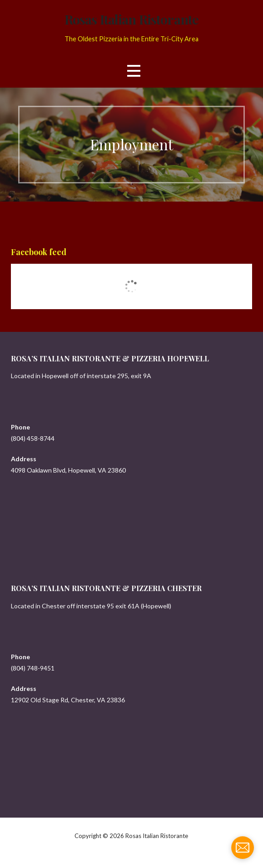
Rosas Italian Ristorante (131, 19)
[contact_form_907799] (243, 848)
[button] (134, 71)
